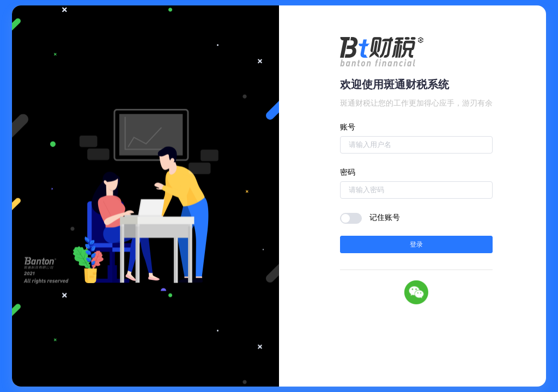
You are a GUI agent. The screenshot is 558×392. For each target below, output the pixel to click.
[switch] (351, 218)
